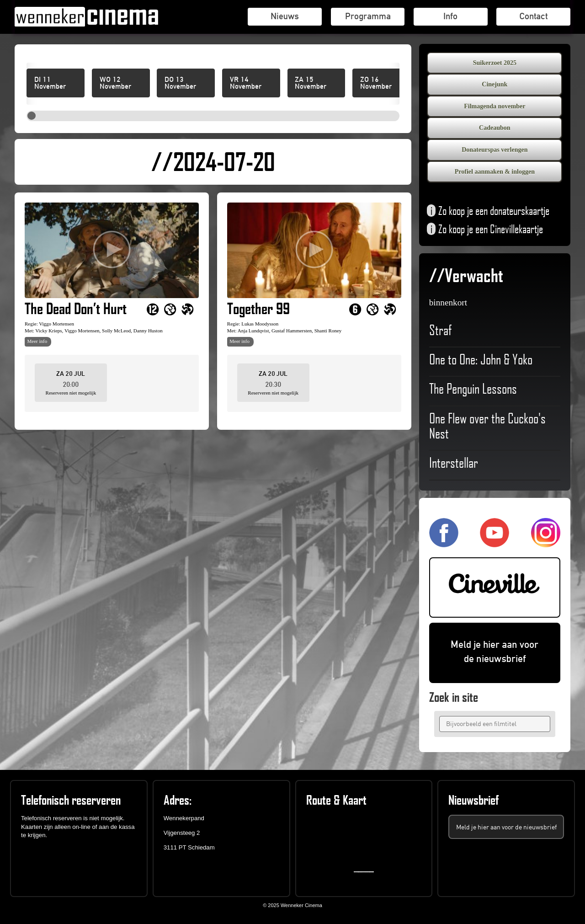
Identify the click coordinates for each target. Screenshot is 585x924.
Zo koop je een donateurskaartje (488, 212)
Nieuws (285, 16)
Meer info (37, 341)
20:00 (71, 384)
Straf (470, 331)
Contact (533, 16)
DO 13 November (180, 83)
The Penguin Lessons (473, 390)
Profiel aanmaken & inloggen (495, 172)
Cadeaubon (495, 128)
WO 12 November (115, 83)
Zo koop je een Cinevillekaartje (485, 230)
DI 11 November (50, 83)
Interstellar (470, 464)
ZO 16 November (376, 83)
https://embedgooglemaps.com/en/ (366, 872)
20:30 (273, 384)
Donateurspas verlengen (495, 150)
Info (450, 16)
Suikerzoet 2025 (495, 63)
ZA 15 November (311, 83)
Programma (368, 16)
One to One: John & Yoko (481, 361)
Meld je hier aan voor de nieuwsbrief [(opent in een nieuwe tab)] (495, 652)
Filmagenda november (495, 106)
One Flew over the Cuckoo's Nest (487, 427)
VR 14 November (246, 83)
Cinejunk (495, 84)
